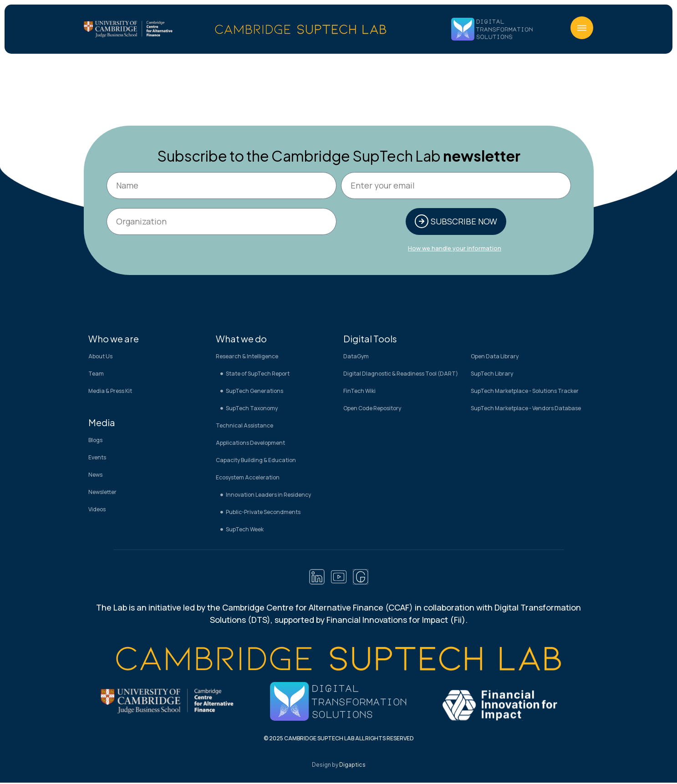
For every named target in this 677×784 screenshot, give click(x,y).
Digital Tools (370, 339)
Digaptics (352, 766)
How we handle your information (455, 249)
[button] (582, 28)
